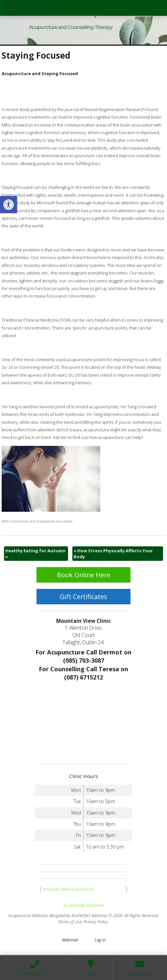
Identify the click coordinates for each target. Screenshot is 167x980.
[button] (9, 205)
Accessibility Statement (84, 905)
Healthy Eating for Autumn (35, 554)
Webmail (70, 940)
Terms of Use (70, 922)
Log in (100, 940)
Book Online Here (84, 575)
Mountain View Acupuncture (68, 889)
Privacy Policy (96, 922)
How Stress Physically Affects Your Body (113, 554)
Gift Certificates (83, 597)
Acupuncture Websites (28, 915)
